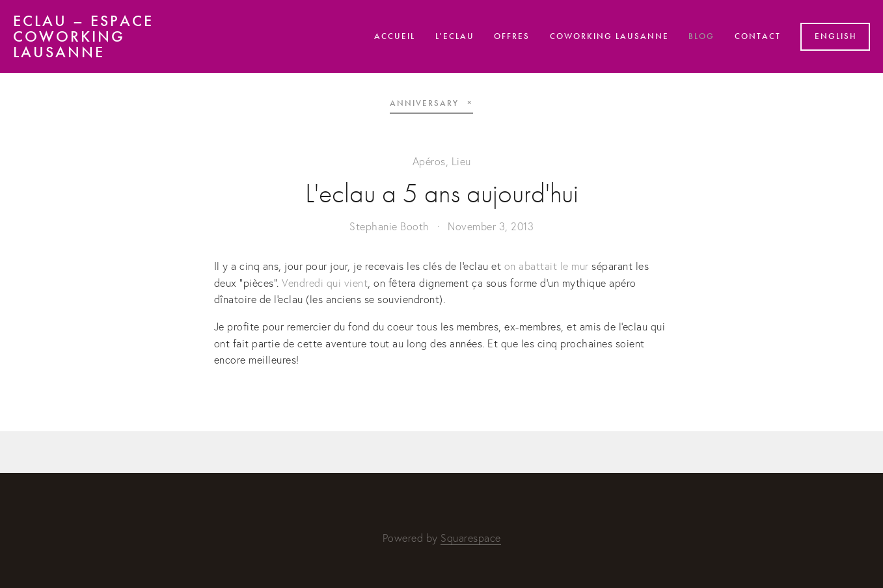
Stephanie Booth (389, 226)
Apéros (429, 161)
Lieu (461, 161)
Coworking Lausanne (609, 36)
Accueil (395, 36)
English (835, 36)
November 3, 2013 (491, 226)
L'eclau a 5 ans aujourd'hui (442, 194)
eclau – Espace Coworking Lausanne (83, 36)
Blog (701, 36)
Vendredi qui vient (325, 283)
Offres (512, 36)
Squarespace (471, 538)
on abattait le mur (547, 266)
